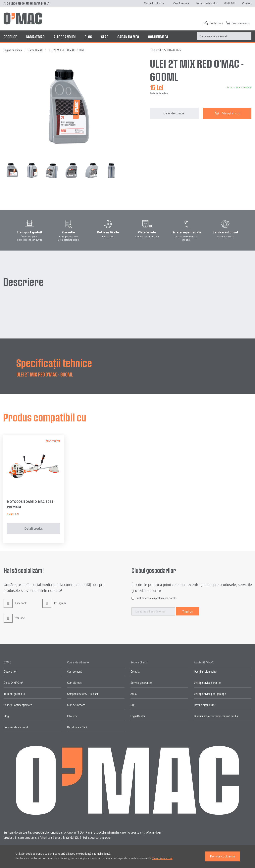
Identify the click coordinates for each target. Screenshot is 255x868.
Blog (6, 716)
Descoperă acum (162, 858)
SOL (133, 705)
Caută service (181, 3)
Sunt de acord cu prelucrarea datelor (156, 598)
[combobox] (224, 36)
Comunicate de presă (16, 727)
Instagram (54, 606)
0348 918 (230, 3)
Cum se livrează (76, 705)
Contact (247, 3)
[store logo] (23, 19)
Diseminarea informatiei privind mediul (216, 716)
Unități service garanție (207, 683)
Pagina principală (13, 50)
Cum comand (75, 672)
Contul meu (216, 23)
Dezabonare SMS (77, 727)
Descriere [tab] (23, 282)
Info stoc (72, 716)
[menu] (127, 37)
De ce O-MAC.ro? (13, 683)
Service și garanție (141, 683)
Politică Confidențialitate (18, 705)
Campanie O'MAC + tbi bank (83, 694)
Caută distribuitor (154, 3)
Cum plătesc (74, 683)
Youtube (14, 621)
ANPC (134, 694)
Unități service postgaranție (210, 694)
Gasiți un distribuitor (206, 672)
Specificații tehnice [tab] (54, 363)
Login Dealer (138, 716)
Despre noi (10, 672)
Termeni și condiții (14, 694)
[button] (33, 170)
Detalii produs (33, 529)
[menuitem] (10, 37)
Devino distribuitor (207, 3)
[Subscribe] (188, 611)
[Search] (247, 36)
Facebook (15, 606)
